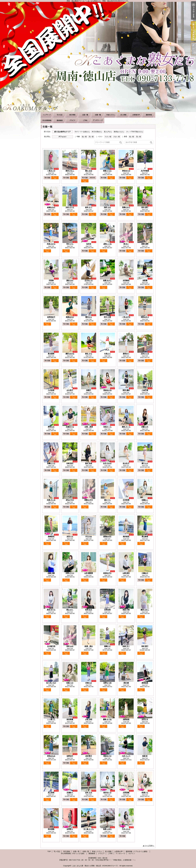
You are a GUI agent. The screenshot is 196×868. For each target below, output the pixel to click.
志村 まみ (89, 793)
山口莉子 (70, 390)
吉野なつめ (107, 683)
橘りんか (145, 463)
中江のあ (89, 536)
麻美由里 (145, 683)
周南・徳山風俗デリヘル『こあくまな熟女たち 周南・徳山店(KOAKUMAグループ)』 (98, 57)
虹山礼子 (126, 463)
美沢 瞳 (126, 683)
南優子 (89, 390)
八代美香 (51, 390)
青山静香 (145, 536)
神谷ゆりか (126, 171)
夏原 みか (70, 280)
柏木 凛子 (145, 207)
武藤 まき (145, 427)
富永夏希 (51, 354)
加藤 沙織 (51, 573)
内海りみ (89, 683)
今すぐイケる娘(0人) (82, 132)
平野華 (51, 280)
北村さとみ (145, 354)
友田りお (70, 536)
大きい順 (117, 137)
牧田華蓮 (70, 719)
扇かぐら (107, 500)
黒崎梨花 (51, 536)
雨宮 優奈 (126, 390)
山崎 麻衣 (126, 573)
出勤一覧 (85, 115)
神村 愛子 (145, 646)
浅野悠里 (126, 719)
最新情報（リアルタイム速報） (149, 115)
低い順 (84, 137)
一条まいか (51, 171)
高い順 (91, 137)
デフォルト (63, 137)
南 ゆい (126, 244)
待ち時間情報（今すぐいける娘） (47, 120)
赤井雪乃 (89, 756)
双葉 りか (70, 683)
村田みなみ (51, 756)
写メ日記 (60, 115)
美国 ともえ (107, 171)
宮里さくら (107, 427)
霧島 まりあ (107, 719)
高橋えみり (126, 207)
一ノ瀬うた (51, 719)
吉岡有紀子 (51, 317)
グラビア (72, 120)
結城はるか (51, 207)
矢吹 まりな (70, 207)
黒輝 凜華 (145, 244)
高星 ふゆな (107, 829)
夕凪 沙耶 (89, 719)
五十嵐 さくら (89, 829)
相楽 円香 (126, 610)
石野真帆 (126, 793)
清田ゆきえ (145, 317)
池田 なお (107, 207)
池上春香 (51, 793)
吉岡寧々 (70, 829)
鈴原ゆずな (107, 573)
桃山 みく (70, 610)
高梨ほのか (70, 317)
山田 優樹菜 (89, 573)
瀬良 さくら (126, 427)
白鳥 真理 (89, 427)
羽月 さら (70, 244)
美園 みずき (89, 500)
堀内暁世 (126, 536)
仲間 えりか (70, 573)
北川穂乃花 (51, 646)
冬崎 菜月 (70, 463)
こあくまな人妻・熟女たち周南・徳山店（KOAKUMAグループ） (95, 866)
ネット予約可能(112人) (135, 132)
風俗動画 (60, 120)
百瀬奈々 (70, 793)
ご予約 (85, 120)
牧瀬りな (145, 793)
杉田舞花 (126, 280)
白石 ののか (107, 463)
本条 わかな (51, 244)
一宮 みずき (126, 317)
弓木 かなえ (126, 829)
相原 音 (145, 756)
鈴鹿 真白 (89, 646)
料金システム (111, 115)
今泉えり (107, 354)
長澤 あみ (89, 610)
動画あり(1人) (119, 132)
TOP (47, 115)
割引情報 (72, 115)
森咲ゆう (126, 354)
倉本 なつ (89, 207)
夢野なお (51, 427)
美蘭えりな (51, 463)
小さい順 (108, 137)
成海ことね (107, 244)
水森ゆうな (70, 427)
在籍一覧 (98, 115)
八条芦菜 (145, 390)
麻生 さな (89, 354)
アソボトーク (98, 120)
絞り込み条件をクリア (62, 132)
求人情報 (123, 115)
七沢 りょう (126, 756)
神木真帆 (51, 829)
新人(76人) (108, 132)
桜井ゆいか (107, 793)
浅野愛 (145, 280)
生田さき (145, 719)
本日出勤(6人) (97, 132)
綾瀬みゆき (107, 536)
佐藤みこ (145, 500)
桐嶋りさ (107, 646)
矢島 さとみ (51, 500)
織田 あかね (70, 354)
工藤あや (145, 573)
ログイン (132, 853)
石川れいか (89, 280)
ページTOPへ (149, 846)
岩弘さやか (70, 500)
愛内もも (89, 317)
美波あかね (107, 390)
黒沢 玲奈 (89, 463)
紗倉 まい (126, 646)
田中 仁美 (107, 317)
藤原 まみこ (145, 610)
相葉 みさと (107, 280)
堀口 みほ (89, 171)
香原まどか (107, 756)
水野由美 (107, 610)
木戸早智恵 (145, 171)
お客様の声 (136, 115)
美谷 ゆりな (51, 610)
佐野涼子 (70, 756)
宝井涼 (89, 244)
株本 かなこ (70, 171)
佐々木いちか (51, 683)
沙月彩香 (126, 500)
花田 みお (70, 646)
